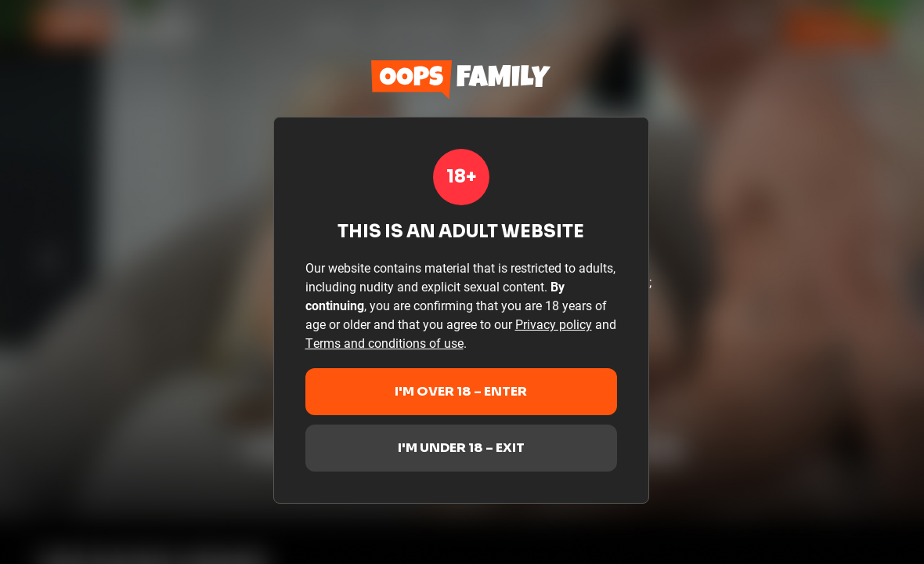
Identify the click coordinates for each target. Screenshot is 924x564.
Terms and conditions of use (384, 343)
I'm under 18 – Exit (461, 448)
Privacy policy (554, 324)
